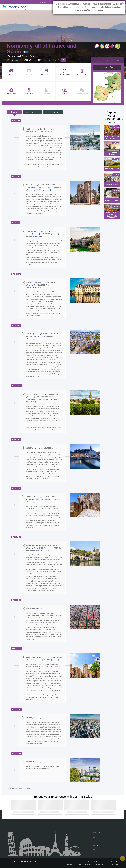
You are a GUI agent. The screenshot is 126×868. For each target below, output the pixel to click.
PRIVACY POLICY (100, 865)
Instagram (98, 842)
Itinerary (14, 112)
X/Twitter (97, 846)
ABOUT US (97, 862)
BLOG (117, 862)
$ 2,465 (115, 60)
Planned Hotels (32, 112)
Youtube (97, 850)
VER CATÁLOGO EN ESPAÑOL (41, 2)
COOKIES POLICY (114, 865)
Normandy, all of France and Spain (42, 49)
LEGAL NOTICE (88, 865)
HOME (89, 862)
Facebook (98, 838)
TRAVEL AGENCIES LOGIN (72, 865)
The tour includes (52, 112)
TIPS (111, 862)
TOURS (105, 862)
